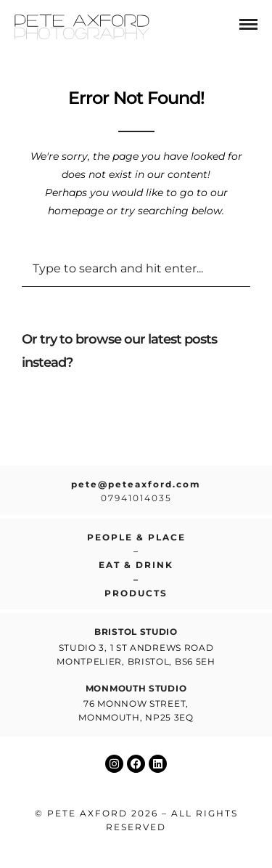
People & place (136, 537)
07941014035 (136, 498)
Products (136, 593)
